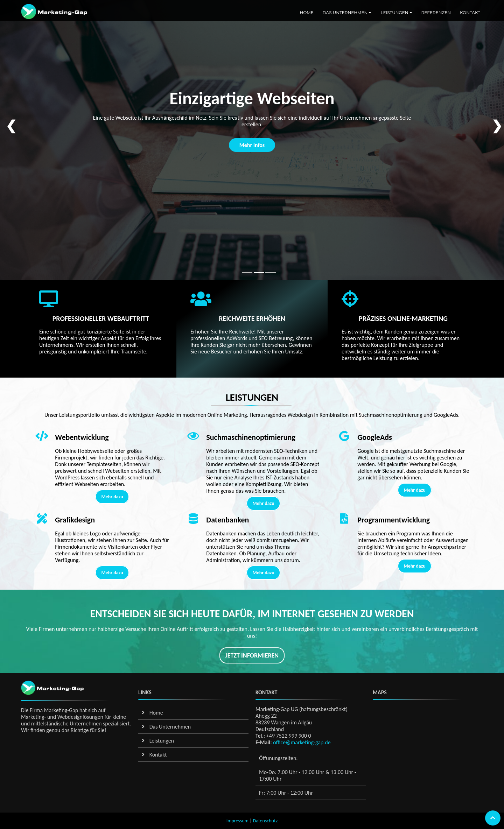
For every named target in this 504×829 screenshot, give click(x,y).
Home (306, 12)
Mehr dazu (112, 497)
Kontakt (470, 12)
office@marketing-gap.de (301, 742)
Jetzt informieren (252, 655)
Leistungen (396, 12)
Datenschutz (265, 821)
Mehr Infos (252, 145)
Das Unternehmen (347, 12)
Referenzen (436, 12)
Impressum (237, 821)
